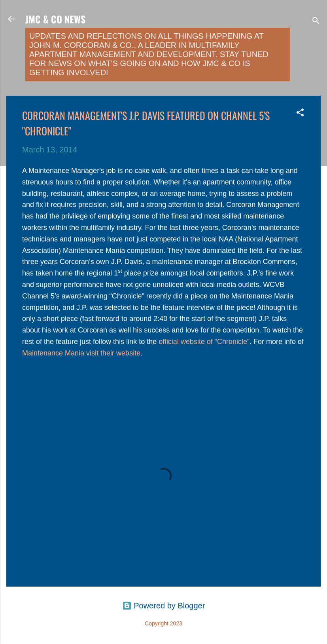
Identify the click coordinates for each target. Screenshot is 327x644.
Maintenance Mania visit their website (81, 353)
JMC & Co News (55, 19)
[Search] (316, 22)
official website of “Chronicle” (204, 342)
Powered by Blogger (164, 606)
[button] (300, 113)
